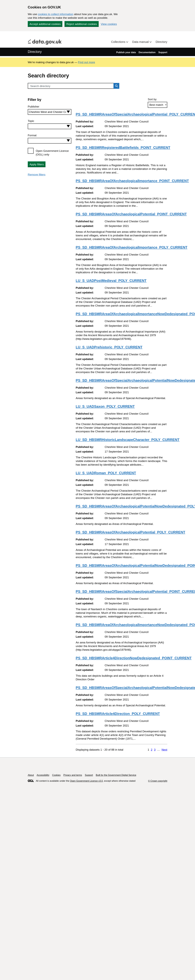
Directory (161, 42)
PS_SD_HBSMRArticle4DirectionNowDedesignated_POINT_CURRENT (134, 658)
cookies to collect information (56, 14)
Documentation (147, 52)
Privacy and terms (73, 775)
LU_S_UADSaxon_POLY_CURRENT (105, 406)
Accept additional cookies (45, 24)
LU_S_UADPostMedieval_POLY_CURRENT (111, 281)
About (31, 775)
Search (116, 86)
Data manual (141, 42)
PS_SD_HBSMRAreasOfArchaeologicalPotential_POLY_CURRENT (130, 532)
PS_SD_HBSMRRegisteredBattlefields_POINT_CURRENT (123, 148)
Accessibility (43, 775)
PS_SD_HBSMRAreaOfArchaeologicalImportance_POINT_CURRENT (132, 181)
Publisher (33, 107)
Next (164, 750)
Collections (119, 42)
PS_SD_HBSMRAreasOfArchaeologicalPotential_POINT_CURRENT (131, 214)
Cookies (56, 775)
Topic (31, 121)
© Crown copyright (158, 781)
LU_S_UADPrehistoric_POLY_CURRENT (109, 347)
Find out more (87, 62)
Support (163, 52)
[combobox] (50, 112)
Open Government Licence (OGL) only (52, 153)
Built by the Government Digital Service (116, 775)
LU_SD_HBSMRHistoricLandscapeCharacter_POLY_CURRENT (128, 440)
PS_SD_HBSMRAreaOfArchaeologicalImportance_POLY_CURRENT (132, 247)
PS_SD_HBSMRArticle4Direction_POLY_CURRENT (118, 714)
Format (32, 135)
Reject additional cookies (82, 24)
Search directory (40, 86)
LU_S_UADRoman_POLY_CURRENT (106, 473)
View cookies (109, 24)
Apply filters (37, 164)
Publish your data (126, 52)
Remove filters (37, 175)
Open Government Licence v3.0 (86, 781)
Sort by (152, 99)
